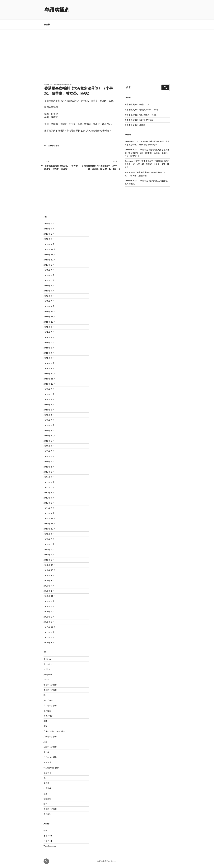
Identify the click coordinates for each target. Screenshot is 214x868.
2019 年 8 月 (49, 581)
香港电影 (47, 814)
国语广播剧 (48, 716)
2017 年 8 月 (49, 637)
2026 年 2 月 (49, 239)
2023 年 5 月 (49, 410)
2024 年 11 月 (49, 317)
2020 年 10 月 (49, 529)
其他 (45, 695)
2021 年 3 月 (49, 503)
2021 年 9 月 (49, 472)
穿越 (45, 794)
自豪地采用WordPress (107, 861)
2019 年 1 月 (49, 591)
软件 (45, 804)
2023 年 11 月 (49, 379)
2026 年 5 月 (49, 224)
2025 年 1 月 (49, 306)
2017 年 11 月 (49, 627)
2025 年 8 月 (49, 270)
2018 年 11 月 (49, 596)
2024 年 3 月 (49, 358)
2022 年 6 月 (49, 446)
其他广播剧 (48, 700)
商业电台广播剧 (50, 706)
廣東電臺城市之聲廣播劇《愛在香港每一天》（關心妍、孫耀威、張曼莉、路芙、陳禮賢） (147, 153)
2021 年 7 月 (49, 482)
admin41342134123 (65, 84)
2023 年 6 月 (49, 405)
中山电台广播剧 (50, 685)
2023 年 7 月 (49, 399)
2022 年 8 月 (49, 441)
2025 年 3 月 (49, 296)
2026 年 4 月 (49, 229)
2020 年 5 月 (49, 544)
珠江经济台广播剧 (51, 768)
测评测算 (47, 762)
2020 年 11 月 (49, 524)
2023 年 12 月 (49, 374)
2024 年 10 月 (49, 322)
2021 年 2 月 (49, 508)
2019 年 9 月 (49, 575)
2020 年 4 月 (49, 550)
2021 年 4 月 (49, 498)
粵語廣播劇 (57, 10)
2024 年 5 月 (49, 348)
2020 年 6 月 (49, 539)
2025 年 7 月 (49, 275)
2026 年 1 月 (49, 244)
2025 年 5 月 (49, 286)
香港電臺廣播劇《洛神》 (135, 125)
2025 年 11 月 (49, 255)
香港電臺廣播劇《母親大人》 (137, 104)
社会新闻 (47, 788)
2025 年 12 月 (49, 249)
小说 (45, 726)
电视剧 (46, 783)
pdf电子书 (48, 675)
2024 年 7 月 (49, 337)
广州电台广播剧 (50, 737)
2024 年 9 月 (49, 327)
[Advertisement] (107, 50)
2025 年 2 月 (49, 301)
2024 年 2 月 (49, 363)
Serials (47, 680)
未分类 (46, 752)
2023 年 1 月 (49, 431)
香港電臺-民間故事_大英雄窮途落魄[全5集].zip (89, 131)
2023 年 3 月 (49, 420)
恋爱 (45, 742)
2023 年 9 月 (49, 389)
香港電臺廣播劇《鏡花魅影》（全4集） (142, 115)
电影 (45, 778)
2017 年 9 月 (49, 632)
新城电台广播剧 (50, 747)
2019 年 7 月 (49, 586)
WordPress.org (50, 846)
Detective (48, 664)
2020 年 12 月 (49, 518)
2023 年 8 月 (49, 394)
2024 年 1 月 (49, 368)
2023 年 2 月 (49, 425)
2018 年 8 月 (49, 606)
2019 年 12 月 (49, 565)
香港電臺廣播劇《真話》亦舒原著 (139, 120)
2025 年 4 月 (49, 291)
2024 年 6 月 (49, 343)
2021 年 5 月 (49, 493)
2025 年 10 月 (49, 260)
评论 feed (48, 841)
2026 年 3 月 (49, 234)
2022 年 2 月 (49, 462)
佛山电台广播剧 (50, 690)
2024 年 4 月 (49, 353)
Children (47, 659)
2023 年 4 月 (49, 415)
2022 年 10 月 (49, 436)
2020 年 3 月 (49, 555)
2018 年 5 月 (49, 612)
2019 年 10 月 (49, 570)
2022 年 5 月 (49, 451)
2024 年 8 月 (49, 332)
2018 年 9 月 (49, 601)
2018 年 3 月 (49, 617)
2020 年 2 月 (49, 560)
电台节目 (47, 773)
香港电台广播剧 (54, 146)
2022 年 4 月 (49, 456)
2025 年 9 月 (49, 265)
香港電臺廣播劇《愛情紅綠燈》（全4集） (143, 110)
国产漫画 (47, 711)
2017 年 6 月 (49, 643)
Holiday (47, 669)
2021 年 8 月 (49, 477)
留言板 (47, 24)
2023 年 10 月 (49, 384)
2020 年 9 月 (49, 534)
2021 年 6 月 (49, 487)
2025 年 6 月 (49, 280)
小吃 (45, 721)
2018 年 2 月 (49, 622)
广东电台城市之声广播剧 (54, 731)
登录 (45, 830)
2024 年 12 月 (49, 312)
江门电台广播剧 (50, 757)
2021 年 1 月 (49, 513)
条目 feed (48, 836)
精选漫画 (47, 799)
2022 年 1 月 (49, 467)
